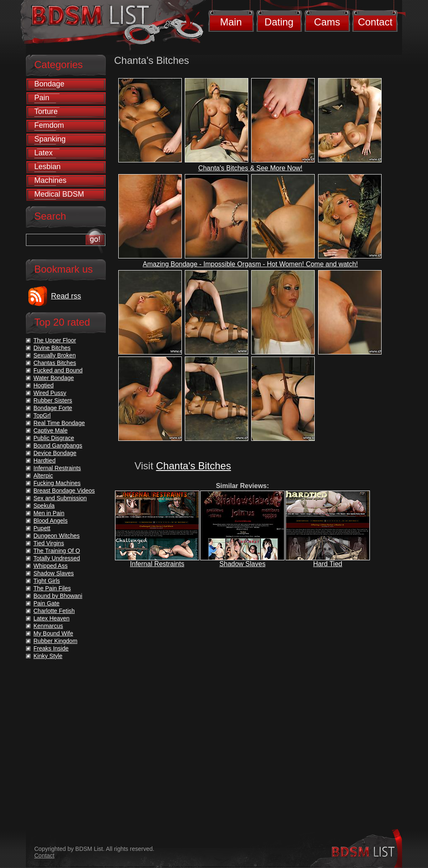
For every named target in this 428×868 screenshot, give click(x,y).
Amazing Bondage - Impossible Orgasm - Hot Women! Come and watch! (251, 264)
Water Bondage (54, 378)
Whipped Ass (51, 566)
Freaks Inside (51, 648)
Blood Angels (51, 521)
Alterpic (43, 476)
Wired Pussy (50, 393)
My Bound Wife (53, 633)
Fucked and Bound (58, 370)
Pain (42, 98)
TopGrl (42, 415)
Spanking (50, 139)
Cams (327, 22)
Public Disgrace (54, 438)
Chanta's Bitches (193, 466)
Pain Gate (46, 603)
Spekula (44, 506)
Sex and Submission (60, 498)
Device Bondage (55, 453)
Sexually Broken (55, 355)
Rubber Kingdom (55, 641)
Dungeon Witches (57, 536)
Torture (46, 111)
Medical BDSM (59, 194)
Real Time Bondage (59, 423)
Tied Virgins (49, 543)
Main (231, 22)
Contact (375, 22)
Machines (50, 180)
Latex (43, 153)
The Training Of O (57, 551)
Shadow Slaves (242, 564)
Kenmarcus (48, 626)
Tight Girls (47, 581)
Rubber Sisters (53, 400)
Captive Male (51, 430)
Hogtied (43, 385)
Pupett (42, 528)
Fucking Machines (57, 483)
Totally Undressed (57, 558)
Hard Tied (327, 564)
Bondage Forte (53, 408)
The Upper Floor (55, 340)
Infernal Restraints (157, 564)
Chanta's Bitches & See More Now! (250, 168)
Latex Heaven (51, 618)
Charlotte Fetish (54, 611)
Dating (279, 22)
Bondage (49, 84)
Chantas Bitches (55, 363)
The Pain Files (52, 588)
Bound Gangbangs (58, 445)
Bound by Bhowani (58, 596)
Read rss (66, 296)
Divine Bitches (52, 348)
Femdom (49, 125)
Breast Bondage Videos (64, 491)
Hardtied (45, 461)
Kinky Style (48, 656)
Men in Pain (49, 513)
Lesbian (47, 167)
